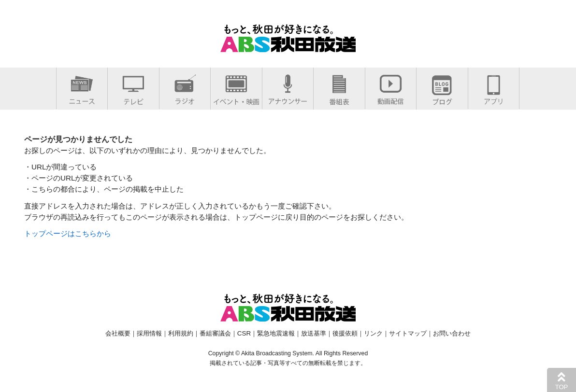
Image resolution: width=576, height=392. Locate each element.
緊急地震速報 (276, 333)
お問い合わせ (452, 333)
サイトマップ (408, 333)
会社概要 (118, 333)
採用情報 (149, 333)
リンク (373, 333)
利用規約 (181, 333)
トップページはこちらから (68, 233)
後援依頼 (345, 333)
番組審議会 (215, 333)
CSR (244, 333)
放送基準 (314, 333)
